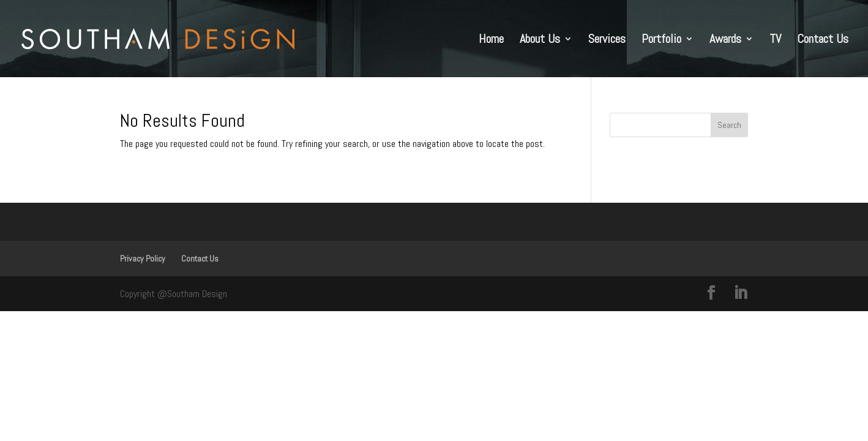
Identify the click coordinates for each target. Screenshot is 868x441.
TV (775, 40)
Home (491, 40)
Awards (725, 40)
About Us (540, 40)
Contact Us (823, 40)
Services (607, 40)
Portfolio (661, 40)
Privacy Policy (143, 258)
